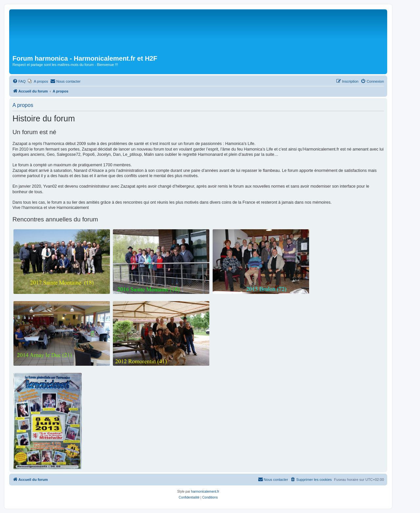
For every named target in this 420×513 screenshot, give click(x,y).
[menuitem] (19, 81)
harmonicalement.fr (205, 492)
